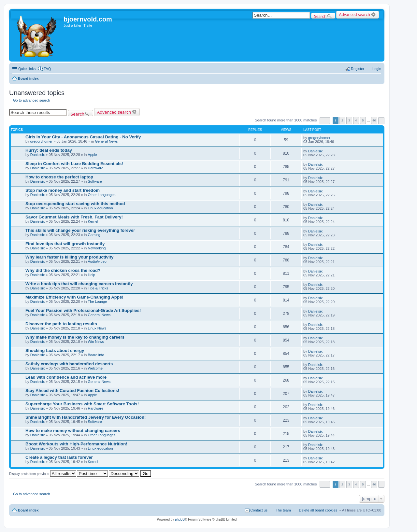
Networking (97, 248)
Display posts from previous (43, 474)
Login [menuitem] (377, 69)
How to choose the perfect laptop (59, 177)
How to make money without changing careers (73, 431)
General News (106, 141)
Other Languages (101, 195)
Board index (28, 510)
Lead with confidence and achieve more (66, 377)
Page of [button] (325, 121)
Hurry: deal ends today (49, 150)
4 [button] (356, 120)
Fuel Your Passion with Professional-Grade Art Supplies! (83, 310)
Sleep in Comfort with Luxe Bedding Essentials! (74, 164)
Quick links (27, 69)
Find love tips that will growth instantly (65, 244)
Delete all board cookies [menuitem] (318, 510)
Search (320, 16)
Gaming (94, 235)
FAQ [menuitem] (47, 69)
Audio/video (97, 261)
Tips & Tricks (98, 288)
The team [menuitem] (283, 510)
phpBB (180, 519)
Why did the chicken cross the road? (63, 270)
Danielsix (38, 155)
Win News (96, 342)
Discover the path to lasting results (61, 324)
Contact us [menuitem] (259, 510)
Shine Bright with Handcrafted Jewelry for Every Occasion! (86, 417)
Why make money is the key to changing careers (75, 337)
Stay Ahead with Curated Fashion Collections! (72, 391)
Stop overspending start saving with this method (75, 204)
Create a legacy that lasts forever (59, 457)
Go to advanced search (32, 100)
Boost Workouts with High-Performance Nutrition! (76, 444)
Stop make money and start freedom (63, 190)
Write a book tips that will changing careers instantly (79, 284)
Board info (96, 355)
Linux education (100, 208)
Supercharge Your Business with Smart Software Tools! (82, 404)
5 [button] (363, 120)
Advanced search (355, 14)
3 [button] (349, 120)
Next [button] (381, 121)
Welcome (95, 368)
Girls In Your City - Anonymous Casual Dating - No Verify (83, 137)
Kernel (93, 221)
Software (95, 181)
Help (91, 275)
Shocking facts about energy (55, 350)
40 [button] (374, 120)
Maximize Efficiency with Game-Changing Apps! (74, 297)
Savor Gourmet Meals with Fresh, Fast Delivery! (74, 217)
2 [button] (342, 120)
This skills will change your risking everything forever (80, 230)
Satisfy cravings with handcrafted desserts (69, 364)
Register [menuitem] (358, 69)
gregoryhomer (41, 141)
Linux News (97, 328)
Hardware (95, 168)
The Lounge (97, 301)
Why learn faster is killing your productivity (69, 257)
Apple (92, 155)
